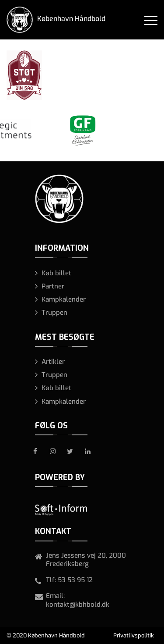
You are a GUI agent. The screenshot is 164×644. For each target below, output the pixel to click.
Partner (53, 286)
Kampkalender (64, 299)
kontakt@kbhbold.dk (78, 605)
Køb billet (56, 273)
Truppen (54, 313)
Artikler (53, 362)
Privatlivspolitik (134, 635)
